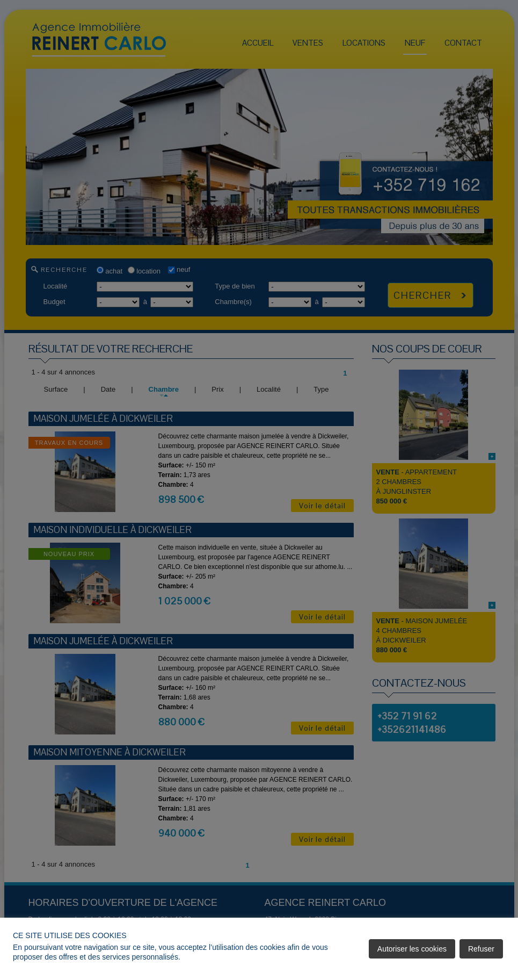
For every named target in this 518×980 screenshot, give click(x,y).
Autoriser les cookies (412, 949)
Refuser (481, 949)
